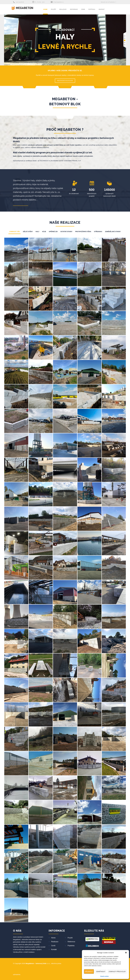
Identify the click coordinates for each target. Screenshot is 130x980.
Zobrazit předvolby (117, 971)
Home (45, 9)
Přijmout (89, 971)
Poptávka (92, 9)
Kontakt (102, 9)
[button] (126, 953)
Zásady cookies (104, 976)
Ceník (83, 9)
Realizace (63, 9)
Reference (74, 9)
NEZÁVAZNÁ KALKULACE (65, 81)
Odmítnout (101, 971)
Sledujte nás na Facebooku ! (108, 2)
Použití (53, 9)
